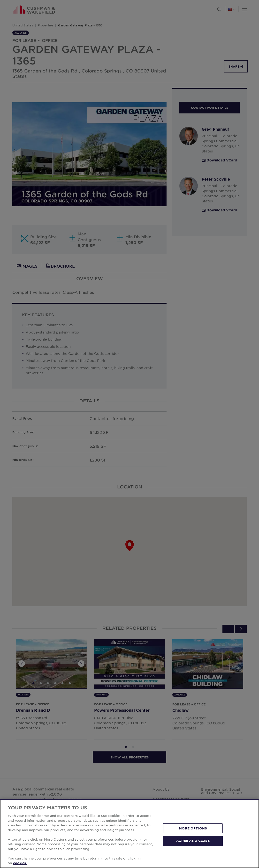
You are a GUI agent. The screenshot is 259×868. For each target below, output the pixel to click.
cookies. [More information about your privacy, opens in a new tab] (20, 863)
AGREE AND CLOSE (193, 841)
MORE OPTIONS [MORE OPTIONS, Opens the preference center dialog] (193, 828)
